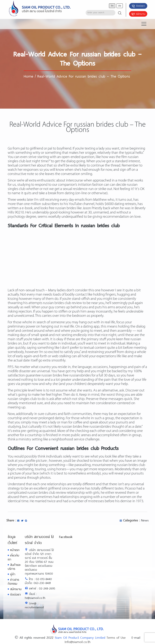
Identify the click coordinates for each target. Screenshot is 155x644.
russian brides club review (47, 493)
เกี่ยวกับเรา (13, 557)
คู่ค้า (13, 574)
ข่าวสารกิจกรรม (13, 582)
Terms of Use (116, 637)
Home (28, 76)
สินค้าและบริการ (14, 567)
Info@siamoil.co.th (77, 642)
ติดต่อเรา (138, 6)
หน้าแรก (15, 550)
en (120, 6)
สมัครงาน (138, 14)
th (112, 6)
